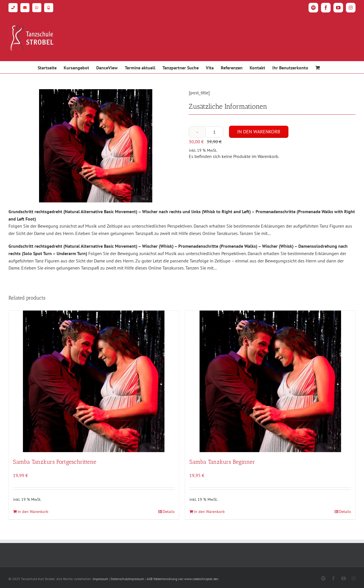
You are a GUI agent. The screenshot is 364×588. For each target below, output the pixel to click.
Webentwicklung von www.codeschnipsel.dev (186, 579)
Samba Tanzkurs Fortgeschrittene (55, 462)
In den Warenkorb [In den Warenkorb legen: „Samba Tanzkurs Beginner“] (209, 512)
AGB (150, 579)
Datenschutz (120, 579)
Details (169, 512)
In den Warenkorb (259, 132)
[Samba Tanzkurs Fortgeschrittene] (94, 381)
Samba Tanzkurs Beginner (222, 462)
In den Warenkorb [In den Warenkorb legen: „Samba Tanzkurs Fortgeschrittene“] (33, 512)
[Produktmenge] (214, 132)
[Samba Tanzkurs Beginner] (270, 381)
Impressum (100, 579)
